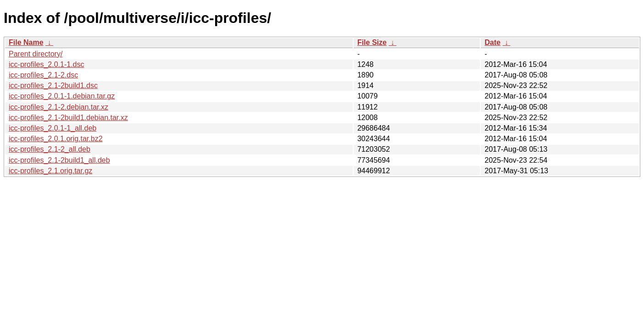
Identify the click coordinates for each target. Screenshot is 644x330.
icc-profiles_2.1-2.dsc (43, 75)
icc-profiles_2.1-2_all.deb (50, 149)
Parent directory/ (36, 54)
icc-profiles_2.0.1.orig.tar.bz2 (56, 139)
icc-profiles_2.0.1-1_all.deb (53, 128)
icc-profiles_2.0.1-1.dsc (47, 64)
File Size (372, 42)
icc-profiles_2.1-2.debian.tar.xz (58, 107)
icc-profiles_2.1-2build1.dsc (53, 85)
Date (492, 42)
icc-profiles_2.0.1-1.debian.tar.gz (62, 96)
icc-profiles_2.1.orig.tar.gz (50, 171)
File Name (26, 42)
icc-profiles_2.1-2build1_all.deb (59, 160)
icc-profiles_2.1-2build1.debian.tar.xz (68, 118)
